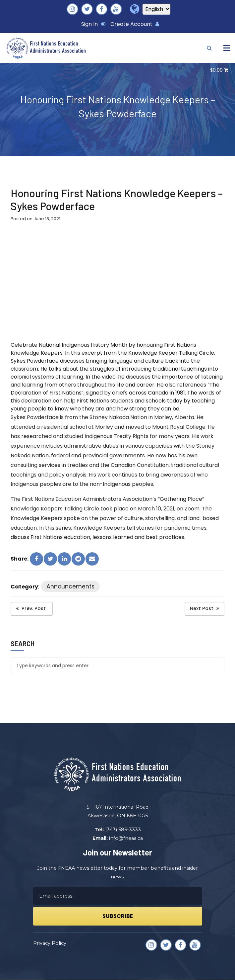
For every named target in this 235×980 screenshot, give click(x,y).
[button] (227, 48)
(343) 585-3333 (123, 830)
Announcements (71, 587)
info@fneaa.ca (126, 838)
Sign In (93, 24)
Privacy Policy (50, 943)
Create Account (135, 24)
